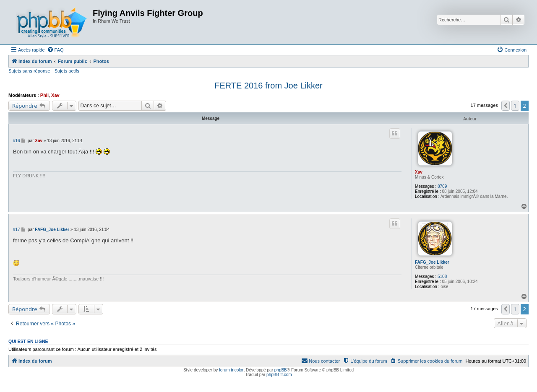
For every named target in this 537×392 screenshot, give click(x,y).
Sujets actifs (67, 71)
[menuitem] (55, 50)
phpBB (281, 370)
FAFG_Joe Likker (432, 262)
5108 (442, 276)
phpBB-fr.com (279, 375)
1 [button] (515, 106)
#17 (17, 230)
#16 (17, 141)
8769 (442, 186)
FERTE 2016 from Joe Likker (268, 86)
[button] (506, 106)
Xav (55, 95)
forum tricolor (231, 370)
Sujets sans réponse (29, 71)
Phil (44, 95)
